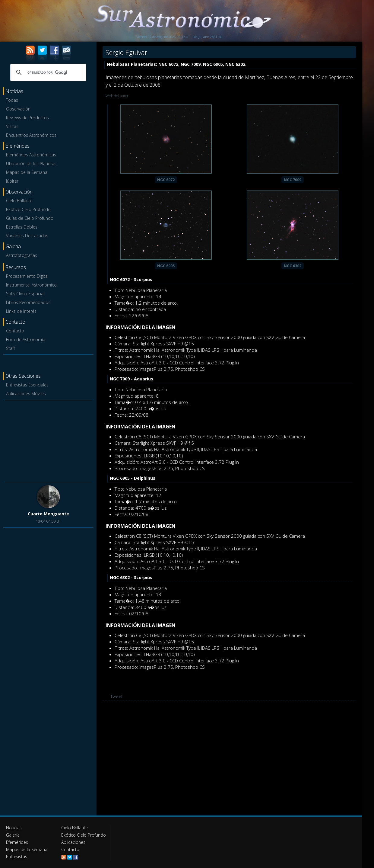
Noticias (14, 828)
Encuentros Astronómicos (31, 135)
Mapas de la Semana (27, 172)
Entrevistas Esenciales (27, 385)
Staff (10, 348)
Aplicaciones (73, 842)
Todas (12, 100)
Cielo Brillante (19, 201)
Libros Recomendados (28, 302)
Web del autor (117, 96)
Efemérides (17, 842)
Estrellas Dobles (22, 227)
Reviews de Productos (27, 118)
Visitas (12, 126)
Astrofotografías (22, 255)
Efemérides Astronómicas (31, 155)
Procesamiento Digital (27, 276)
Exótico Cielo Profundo (28, 209)
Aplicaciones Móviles (26, 394)
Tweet (117, 696)
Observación (18, 109)
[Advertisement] (48, 440)
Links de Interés (21, 311)
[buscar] (47, 72)
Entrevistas (17, 857)
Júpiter (12, 181)
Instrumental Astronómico (31, 285)
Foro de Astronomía (26, 340)
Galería (13, 835)
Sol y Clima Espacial (25, 294)
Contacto (15, 331)
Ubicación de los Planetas (31, 163)
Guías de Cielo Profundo (30, 218)
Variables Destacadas (27, 236)
